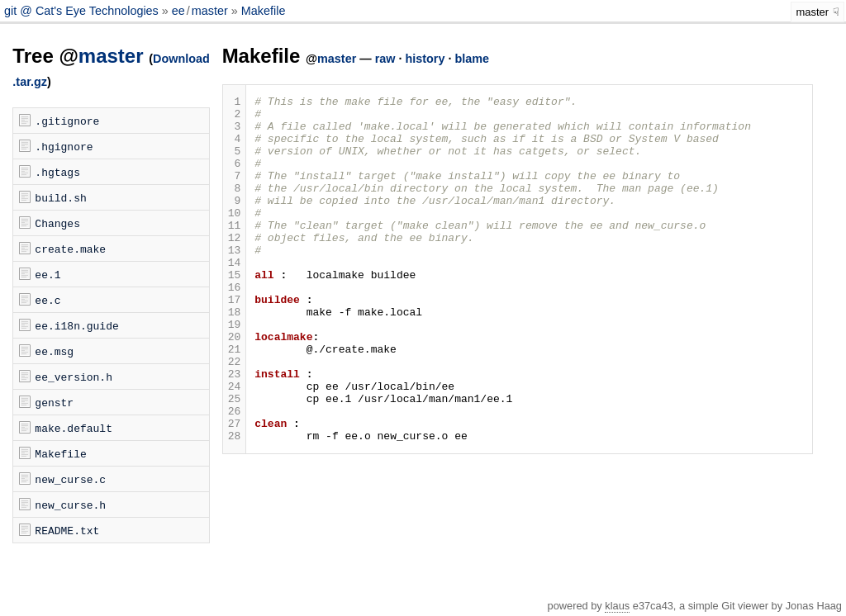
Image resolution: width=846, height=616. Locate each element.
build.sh (60, 197)
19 (235, 371)
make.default (74, 428)
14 (235, 296)
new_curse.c (70, 479)
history (425, 59)
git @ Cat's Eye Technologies (83, 11)
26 (235, 475)
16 (235, 326)
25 (235, 460)
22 (235, 415)
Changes (57, 223)
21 (235, 400)
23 (235, 430)
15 (235, 311)
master (210, 11)
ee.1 (48, 274)
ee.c (48, 300)
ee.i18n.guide (76, 325)
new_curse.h (70, 505)
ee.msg (54, 351)
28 (235, 505)
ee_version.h (74, 377)
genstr (54, 402)
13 (235, 282)
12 (235, 267)
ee (178, 11)
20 (235, 386)
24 (235, 445)
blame (472, 59)
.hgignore (64, 146)
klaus (617, 606)
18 (235, 356)
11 (235, 252)
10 (235, 237)
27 (235, 490)
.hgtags (57, 172)
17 (235, 341)
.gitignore (67, 121)
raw (385, 59)
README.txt (67, 530)
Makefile (264, 11)
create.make (70, 249)
